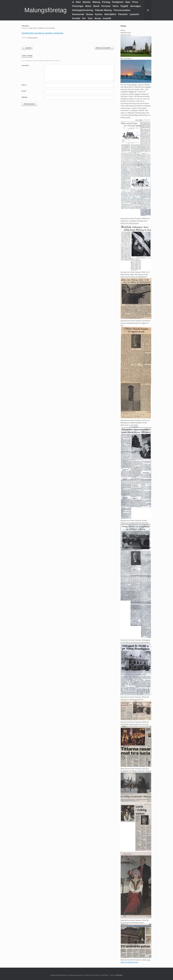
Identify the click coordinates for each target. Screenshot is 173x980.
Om (84, 18)
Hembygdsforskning (83, 10)
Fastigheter (118, 2)
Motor (88, 6)
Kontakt (76, 18)
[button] (148, 10)
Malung (96, 2)
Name (24, 85)
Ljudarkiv (134, 14)
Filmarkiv (123, 14)
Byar (128, 2)
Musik (96, 6)
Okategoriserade (32, 38)
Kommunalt (78, 14)
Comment (26, 65)
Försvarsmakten (122, 10)
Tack (90, 18)
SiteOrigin (119, 975)
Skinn (116, 6)
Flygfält (124, 6)
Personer (106, 6)
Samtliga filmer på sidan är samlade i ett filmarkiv (43, 33)
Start (76, 2)
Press (135, 2)
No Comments (50, 28)
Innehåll (107, 18)
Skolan (90, 14)
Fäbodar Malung (103, 10)
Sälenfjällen (110, 14)
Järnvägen (136, 6)
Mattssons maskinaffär (104, 48)
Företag (106, 2)
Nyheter (87, 2)
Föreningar (78, 6)
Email (24, 91)
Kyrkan (99, 14)
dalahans (42, 28)
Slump (98, 18)
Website (24, 97)
